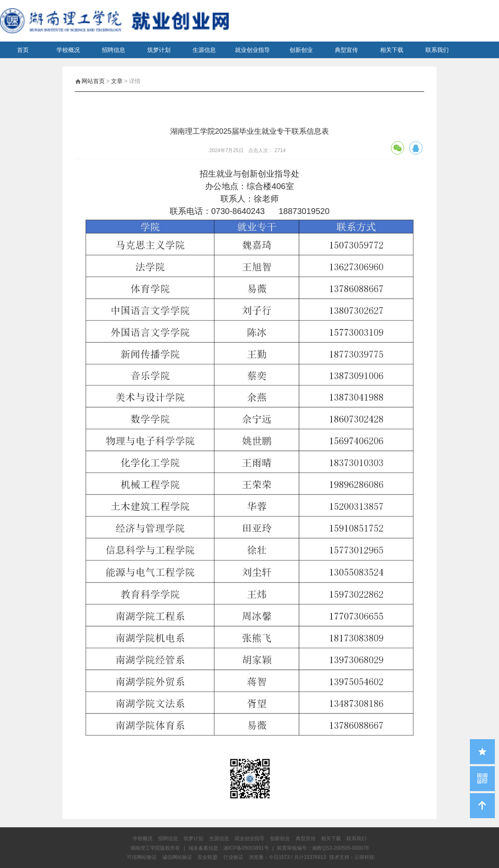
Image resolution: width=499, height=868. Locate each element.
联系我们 (437, 50)
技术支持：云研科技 (352, 857)
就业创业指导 (252, 50)
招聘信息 (114, 50)
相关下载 (392, 50)
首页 (23, 50)
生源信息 (204, 50)
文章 (117, 81)
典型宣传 (346, 50)
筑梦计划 (159, 50)
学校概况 (68, 50)
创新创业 (301, 50)
